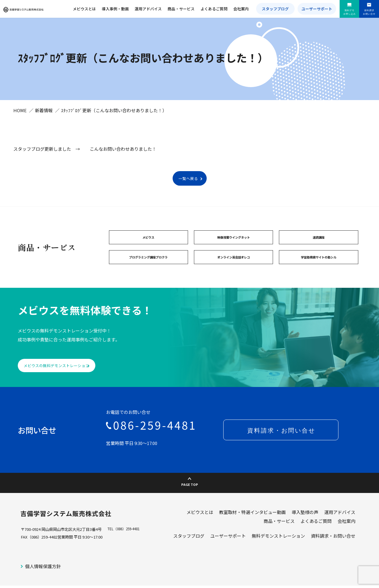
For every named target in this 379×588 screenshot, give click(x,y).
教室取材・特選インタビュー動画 (252, 517)
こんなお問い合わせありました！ (123, 152)
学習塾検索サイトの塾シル (319, 263)
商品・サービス (185, 9)
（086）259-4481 (130, 534)
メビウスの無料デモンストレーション (65, 372)
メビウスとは (90, 9)
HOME (20, 113)
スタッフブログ (278, 9)
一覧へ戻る (188, 181)
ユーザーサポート (318, 9)
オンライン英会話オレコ (233, 263)
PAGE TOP (189, 486)
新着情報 (44, 113)
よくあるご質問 (217, 9)
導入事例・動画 (120, 9)
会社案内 (244, 9)
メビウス (148, 241)
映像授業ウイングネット (233, 241)
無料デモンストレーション (278, 541)
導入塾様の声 (305, 517)
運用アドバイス (153, 9)
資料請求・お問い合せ (333, 541)
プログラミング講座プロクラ (148, 263)
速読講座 (319, 241)
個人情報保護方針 (43, 571)
